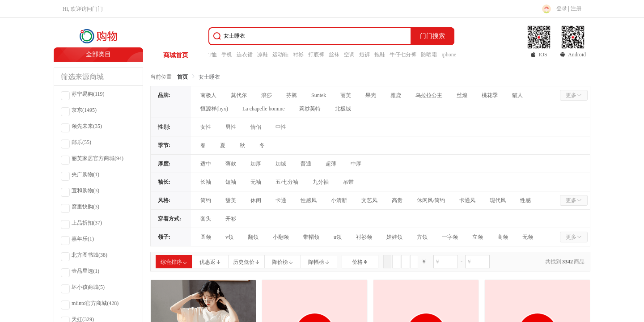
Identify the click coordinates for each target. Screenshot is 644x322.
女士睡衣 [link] (209, 77)
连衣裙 (245, 55)
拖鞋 (380, 55)
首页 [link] (182, 77)
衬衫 (298, 55)
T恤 (213, 55)
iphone (449, 55)
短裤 (364, 55)
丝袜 (334, 55)
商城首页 (176, 55)
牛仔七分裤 (403, 55)
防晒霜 (429, 55)
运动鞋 (280, 55)
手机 (227, 55)
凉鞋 (263, 55)
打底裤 (316, 55)
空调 (349, 55)
